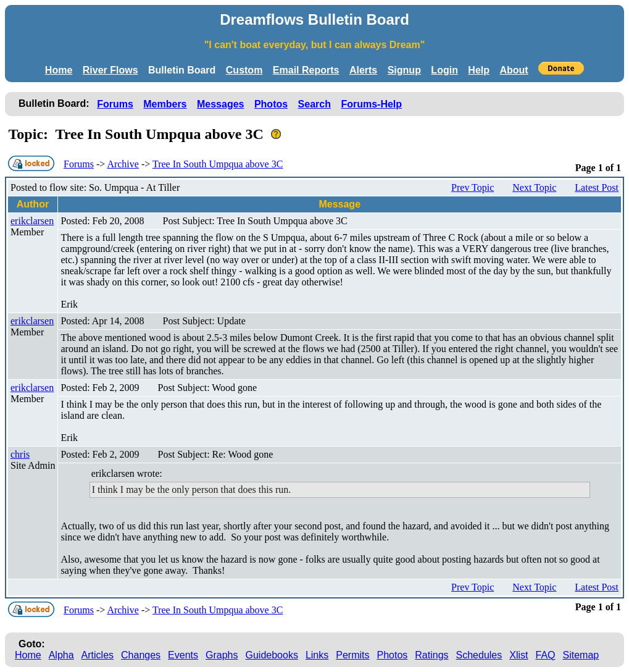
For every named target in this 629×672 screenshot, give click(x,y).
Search (314, 104)
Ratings (431, 655)
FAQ (546, 655)
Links (317, 655)
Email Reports (306, 70)
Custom (244, 70)
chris (20, 454)
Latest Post (597, 187)
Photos (271, 104)
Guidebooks (272, 655)
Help (479, 70)
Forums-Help (371, 104)
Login (444, 70)
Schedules (479, 655)
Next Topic (534, 187)
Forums (115, 104)
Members (165, 104)
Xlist (519, 655)
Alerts (363, 70)
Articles (98, 655)
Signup (404, 70)
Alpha (61, 655)
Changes (141, 655)
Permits (352, 655)
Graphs (222, 655)
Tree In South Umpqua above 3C (218, 164)
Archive (123, 164)
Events (183, 655)
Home (59, 70)
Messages (221, 104)
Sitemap (581, 655)
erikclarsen (32, 221)
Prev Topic (473, 187)
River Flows (110, 70)
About (514, 70)
